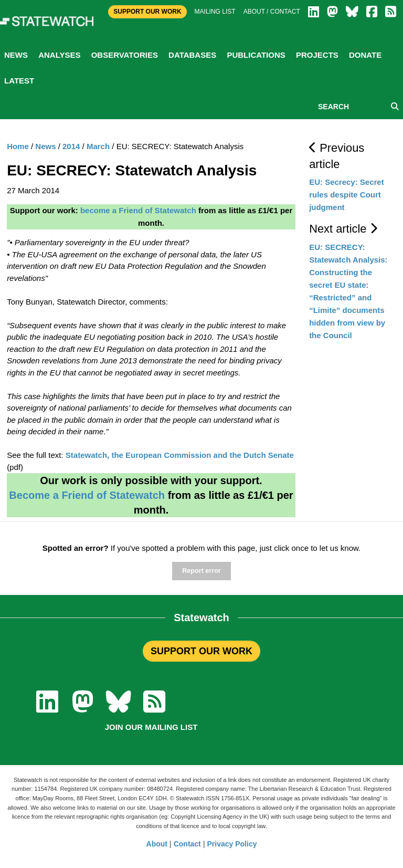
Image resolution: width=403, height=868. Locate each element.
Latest (19, 81)
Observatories (125, 55)
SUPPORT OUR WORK (201, 651)
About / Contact (272, 12)
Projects (317, 55)
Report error (201, 571)
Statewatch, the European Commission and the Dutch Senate (180, 455)
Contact (187, 844)
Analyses (59, 55)
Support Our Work (147, 12)
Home (18, 146)
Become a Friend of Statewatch (87, 495)
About (157, 844)
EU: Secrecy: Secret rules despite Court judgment (347, 195)
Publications (256, 55)
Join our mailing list (151, 727)
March (98, 146)
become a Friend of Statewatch (138, 210)
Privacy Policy (232, 844)
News (16, 55)
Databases (192, 55)
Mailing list (215, 12)
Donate (365, 55)
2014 (71, 146)
